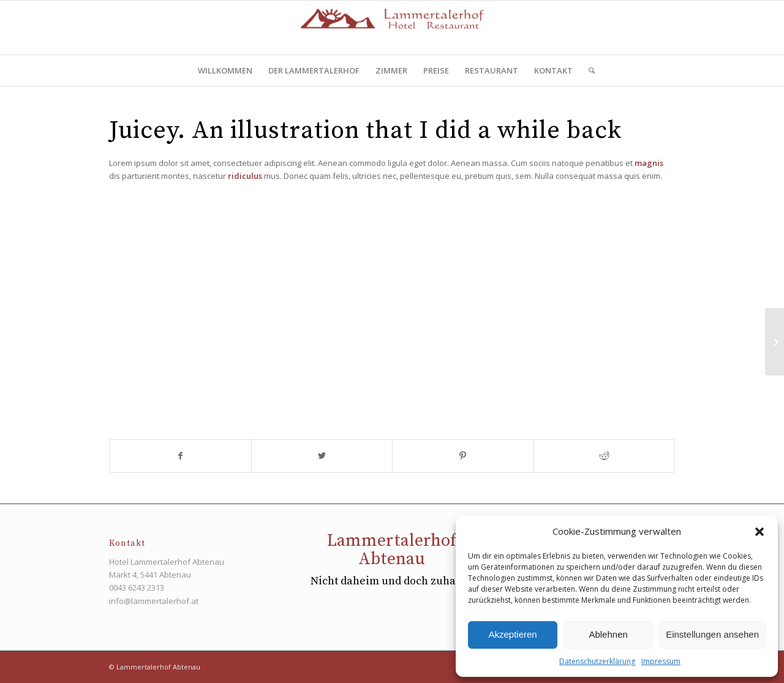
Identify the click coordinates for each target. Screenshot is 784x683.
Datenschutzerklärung (597, 661)
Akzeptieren (512, 634)
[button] (759, 532)
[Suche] (588, 70)
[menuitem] (225, 70)
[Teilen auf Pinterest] (463, 456)
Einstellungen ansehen (712, 634)
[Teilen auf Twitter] (322, 456)
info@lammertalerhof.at (154, 601)
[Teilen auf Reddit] (605, 456)
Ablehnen (608, 634)
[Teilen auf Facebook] (180, 456)
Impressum (661, 661)
